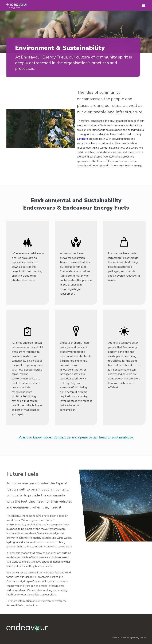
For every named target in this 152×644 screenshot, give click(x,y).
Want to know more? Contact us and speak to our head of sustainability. (76, 437)
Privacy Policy (139, 638)
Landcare (82, 139)
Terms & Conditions (121, 638)
